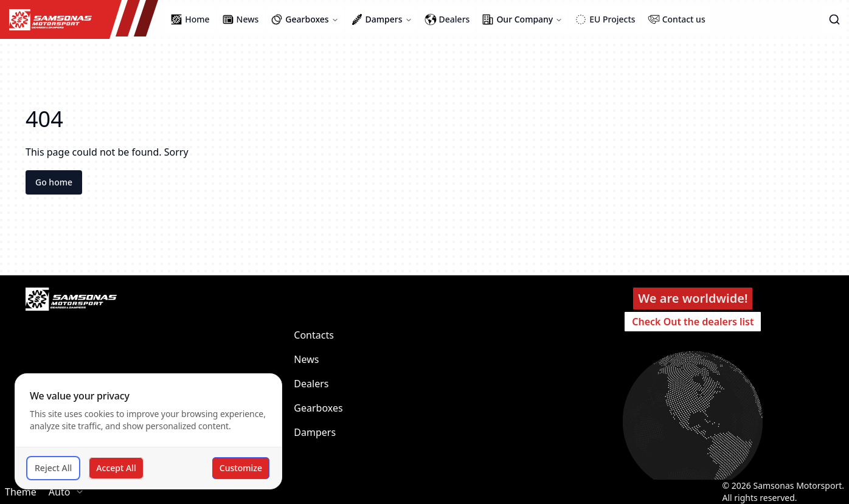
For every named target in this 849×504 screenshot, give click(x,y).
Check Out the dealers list (693, 322)
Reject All (53, 468)
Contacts (314, 335)
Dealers (311, 384)
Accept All (116, 468)
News (306, 359)
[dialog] (148, 431)
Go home (54, 182)
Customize (241, 468)
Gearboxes (318, 408)
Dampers (315, 432)
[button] (834, 19)
